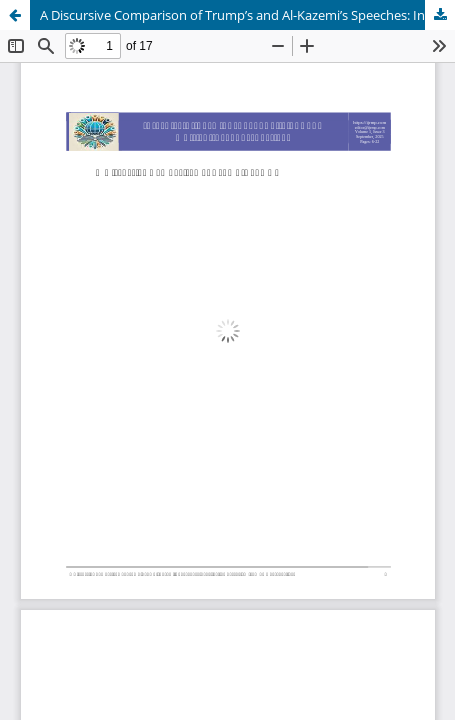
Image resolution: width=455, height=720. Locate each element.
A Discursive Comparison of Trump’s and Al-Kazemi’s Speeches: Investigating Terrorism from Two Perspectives (247, 15)
